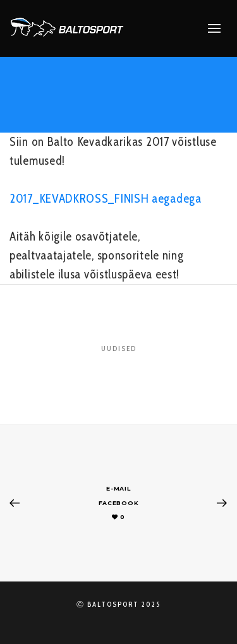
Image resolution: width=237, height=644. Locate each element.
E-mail (118, 488)
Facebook (119, 503)
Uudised (119, 349)
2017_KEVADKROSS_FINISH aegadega (106, 199)
